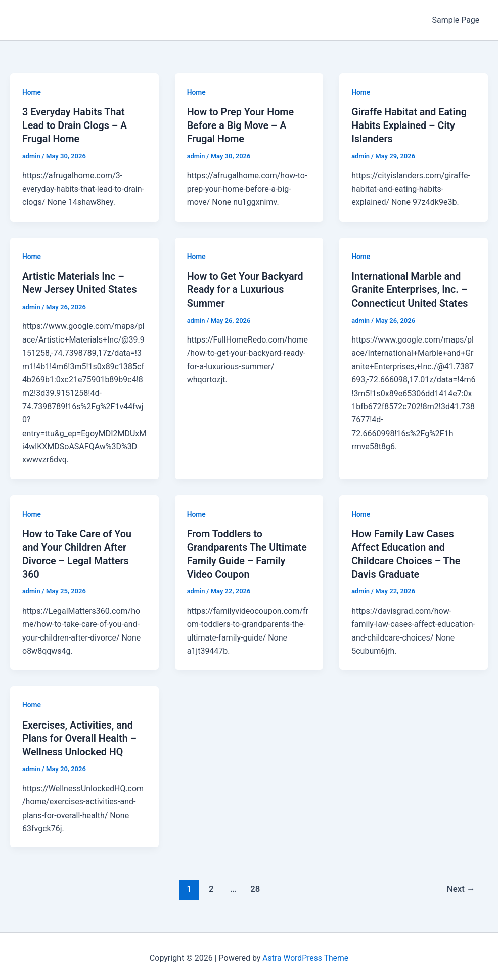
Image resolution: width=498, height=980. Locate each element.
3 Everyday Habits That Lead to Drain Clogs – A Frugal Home (76, 125)
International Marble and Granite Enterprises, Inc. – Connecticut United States (411, 288)
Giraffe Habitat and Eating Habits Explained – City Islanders (410, 125)
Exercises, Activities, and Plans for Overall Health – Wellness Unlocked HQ (80, 735)
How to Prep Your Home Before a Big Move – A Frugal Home (241, 125)
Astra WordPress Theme (305, 954)
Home (32, 92)
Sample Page (456, 20)
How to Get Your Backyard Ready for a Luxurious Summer (246, 288)
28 (255, 885)
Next (461, 885)
